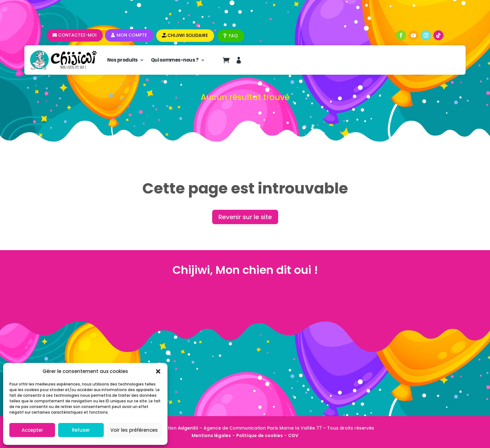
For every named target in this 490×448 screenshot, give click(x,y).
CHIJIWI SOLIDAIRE (188, 35)
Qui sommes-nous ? (175, 60)
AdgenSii (188, 428)
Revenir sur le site (245, 217)
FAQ (233, 36)
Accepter (32, 430)
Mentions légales (211, 435)
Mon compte (132, 35)
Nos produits (122, 60)
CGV (293, 435)
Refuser (81, 430)
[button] (158, 371)
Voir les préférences (134, 430)
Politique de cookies (260, 435)
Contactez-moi (77, 35)
